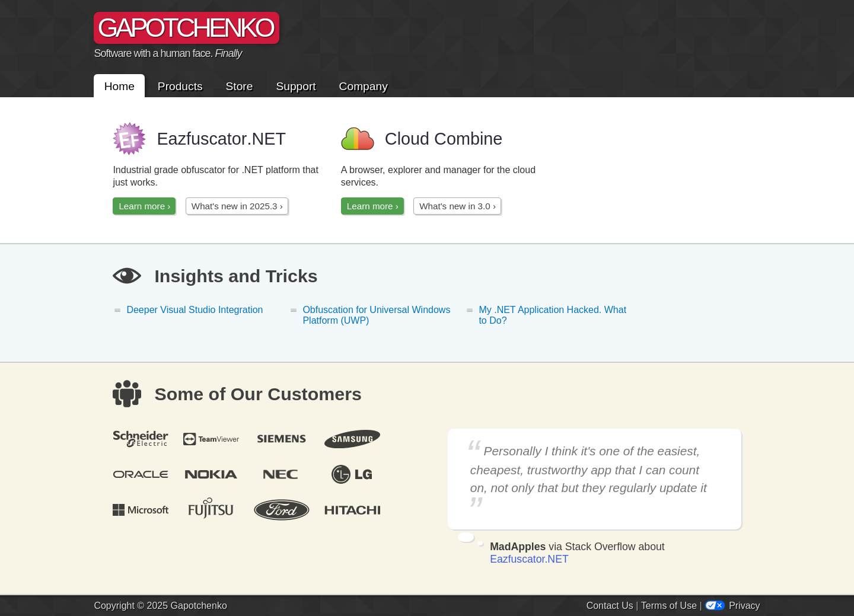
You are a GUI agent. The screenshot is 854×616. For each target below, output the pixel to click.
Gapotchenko (199, 606)
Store (240, 86)
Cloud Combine (422, 139)
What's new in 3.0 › (458, 206)
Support (296, 86)
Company (364, 86)
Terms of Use (669, 606)
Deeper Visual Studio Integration (195, 310)
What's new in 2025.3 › (237, 206)
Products (180, 86)
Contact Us (610, 606)
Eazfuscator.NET (529, 559)
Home (120, 86)
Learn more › (144, 206)
